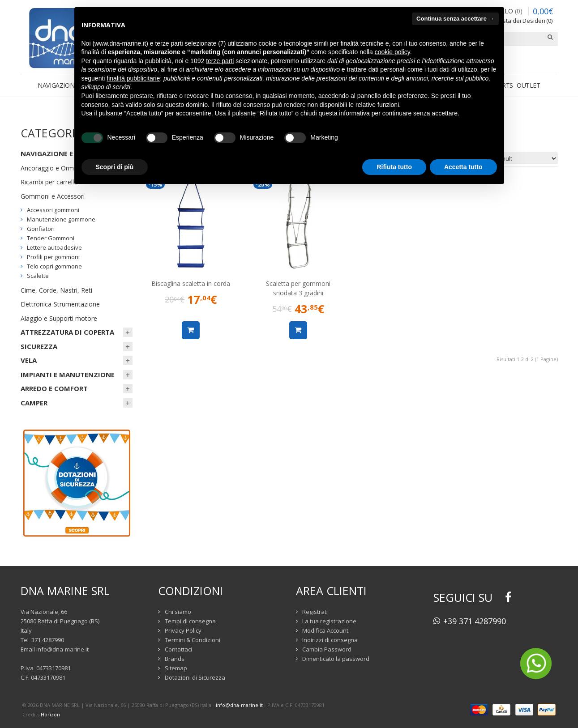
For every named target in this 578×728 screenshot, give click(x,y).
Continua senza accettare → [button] (455, 19)
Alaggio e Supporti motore (59, 318)
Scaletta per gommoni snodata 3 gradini (298, 288)
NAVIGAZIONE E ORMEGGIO (66, 153)
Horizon (50, 714)
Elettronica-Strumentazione (60, 304)
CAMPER (34, 403)
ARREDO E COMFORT (54, 388)
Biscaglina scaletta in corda (191, 283)
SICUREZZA (39, 346)
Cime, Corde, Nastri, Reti (56, 290)
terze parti (220, 61)
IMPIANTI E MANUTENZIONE (68, 375)
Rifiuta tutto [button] (394, 167)
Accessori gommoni (53, 210)
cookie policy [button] (392, 52)
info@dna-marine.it (62, 649)
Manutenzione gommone (61, 219)
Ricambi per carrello (49, 182)
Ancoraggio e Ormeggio (55, 168)
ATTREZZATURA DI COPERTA (67, 332)
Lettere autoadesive (54, 247)
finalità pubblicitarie (133, 78)
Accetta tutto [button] (463, 167)
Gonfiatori (41, 229)
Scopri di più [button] (115, 167)
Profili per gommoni (53, 257)
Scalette (38, 276)
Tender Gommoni (51, 238)
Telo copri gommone (54, 266)
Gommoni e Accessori (53, 196)
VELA (29, 360)
